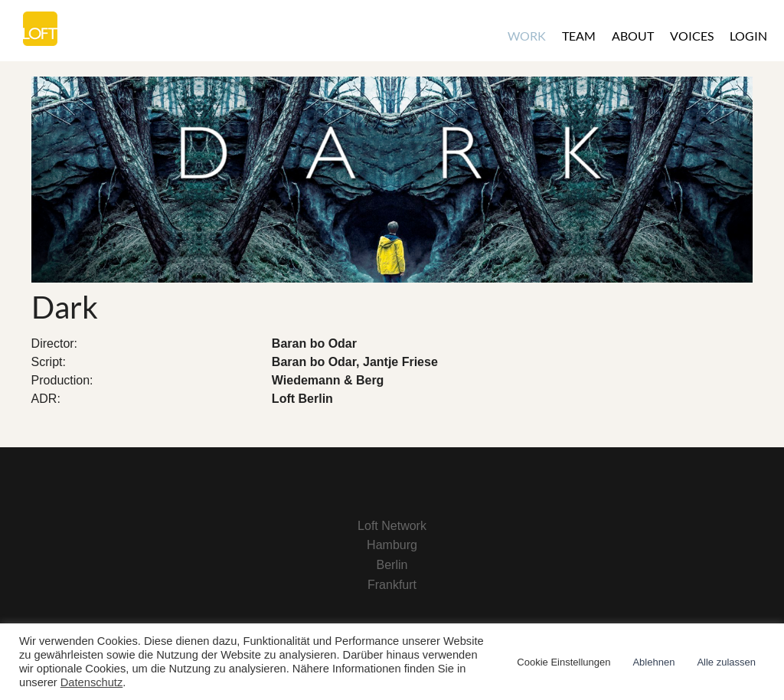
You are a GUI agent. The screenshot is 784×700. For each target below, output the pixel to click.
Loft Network (392, 526)
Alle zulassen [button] (726, 662)
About (633, 36)
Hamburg (392, 545)
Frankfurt (392, 585)
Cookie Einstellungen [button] (563, 662)
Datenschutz (91, 682)
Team (579, 36)
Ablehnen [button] (653, 662)
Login (748, 36)
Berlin (392, 565)
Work (527, 36)
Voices (692, 36)
